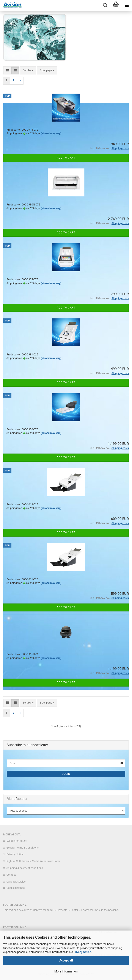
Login (66, 774)
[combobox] (28, 70)
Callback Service (16, 882)
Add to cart (66, 158)
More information (66, 971)
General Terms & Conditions (23, 848)
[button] (7, 70)
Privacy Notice (82, 952)
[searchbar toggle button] (105, 5)
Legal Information (17, 841)
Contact (11, 875)
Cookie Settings (16, 888)
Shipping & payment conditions (25, 868)
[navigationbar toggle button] (127, 5)
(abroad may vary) (51, 133)
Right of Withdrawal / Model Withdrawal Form (33, 861)
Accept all (66, 960)
